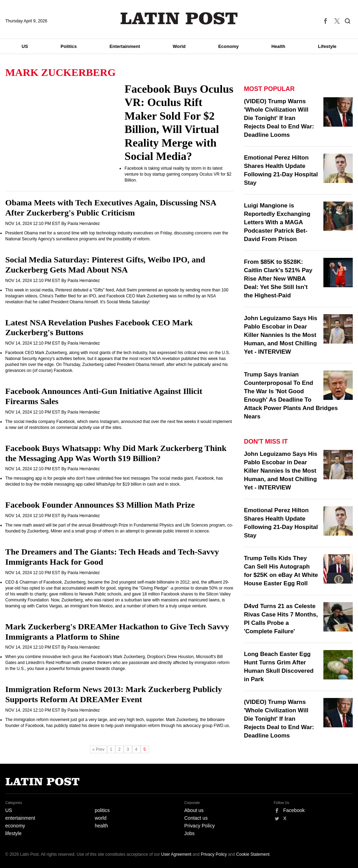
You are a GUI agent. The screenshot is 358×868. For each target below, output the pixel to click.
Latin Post (179, 18)
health (101, 826)
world (101, 818)
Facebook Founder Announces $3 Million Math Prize (100, 505)
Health (278, 46)
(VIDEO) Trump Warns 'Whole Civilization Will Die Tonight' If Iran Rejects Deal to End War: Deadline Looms (279, 118)
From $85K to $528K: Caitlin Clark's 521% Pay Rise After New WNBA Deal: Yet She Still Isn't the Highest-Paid (278, 279)
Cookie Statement (253, 854)
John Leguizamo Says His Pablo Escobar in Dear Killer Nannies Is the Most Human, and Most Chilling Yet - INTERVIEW (281, 335)
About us (194, 810)
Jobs (189, 833)
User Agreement (176, 854)
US (25, 46)
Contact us (196, 818)
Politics (69, 46)
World (179, 46)
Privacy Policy (199, 826)
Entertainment (125, 46)
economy (15, 826)
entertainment (20, 818)
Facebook (294, 810)
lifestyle (13, 833)
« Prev (98, 749)
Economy (228, 46)
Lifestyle (327, 46)
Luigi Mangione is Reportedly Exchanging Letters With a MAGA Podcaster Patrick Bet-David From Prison (277, 222)
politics (102, 810)
